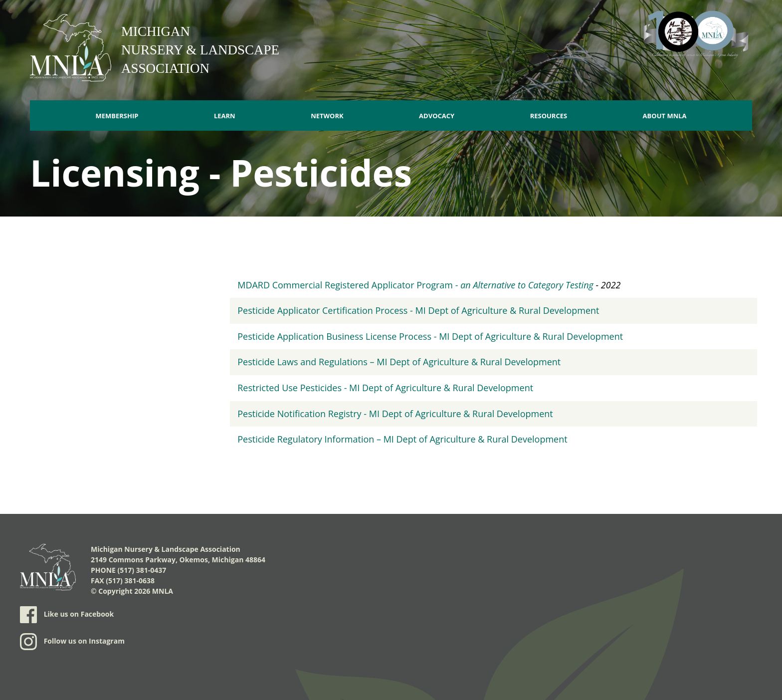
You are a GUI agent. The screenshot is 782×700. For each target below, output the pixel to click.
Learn (225, 116)
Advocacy (437, 116)
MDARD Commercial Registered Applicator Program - (415, 285)
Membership (117, 116)
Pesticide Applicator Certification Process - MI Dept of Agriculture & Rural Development (418, 310)
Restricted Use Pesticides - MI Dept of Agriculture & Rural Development (385, 388)
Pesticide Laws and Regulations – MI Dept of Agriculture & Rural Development (399, 362)
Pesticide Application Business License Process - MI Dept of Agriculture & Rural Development (430, 336)
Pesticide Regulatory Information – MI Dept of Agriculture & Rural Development (402, 439)
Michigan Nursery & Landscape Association (200, 50)
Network (327, 116)
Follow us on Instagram (72, 642)
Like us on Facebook (67, 615)
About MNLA (665, 116)
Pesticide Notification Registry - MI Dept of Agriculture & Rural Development (395, 414)
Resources (549, 116)
